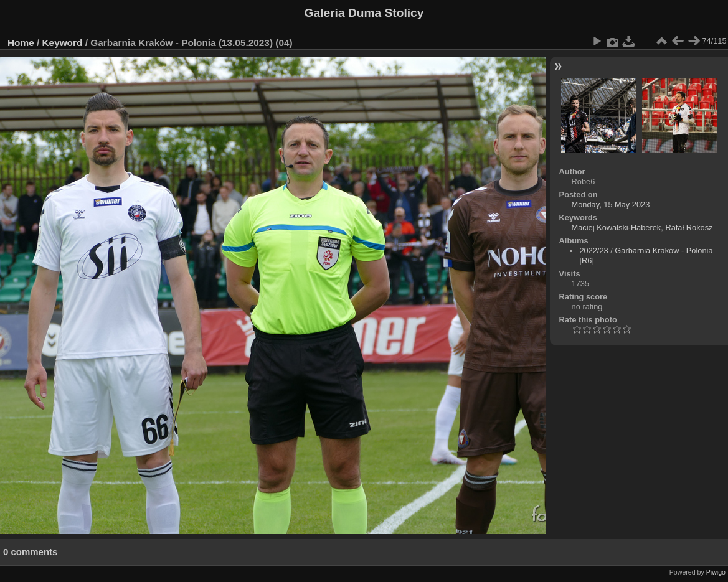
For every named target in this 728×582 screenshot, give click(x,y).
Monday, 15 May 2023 (611, 204)
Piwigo (716, 572)
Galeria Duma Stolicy (364, 13)
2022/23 (593, 251)
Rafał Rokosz (689, 228)
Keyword (63, 43)
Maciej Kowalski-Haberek (617, 228)
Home (21, 43)
